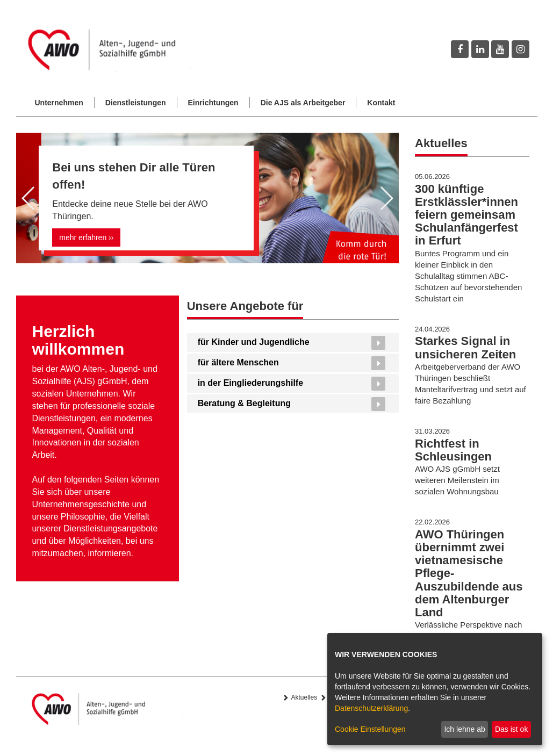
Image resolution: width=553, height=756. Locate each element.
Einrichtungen (213, 103)
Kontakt (381, 103)
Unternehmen (59, 103)
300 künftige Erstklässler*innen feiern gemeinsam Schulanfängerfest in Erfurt (466, 215)
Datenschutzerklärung (371, 708)
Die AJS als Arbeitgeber (303, 103)
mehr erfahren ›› (86, 237)
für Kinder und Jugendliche (254, 342)
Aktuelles (304, 697)
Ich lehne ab (464, 729)
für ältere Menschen (238, 362)
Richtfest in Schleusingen (453, 450)
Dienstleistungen (136, 103)
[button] (29, 198)
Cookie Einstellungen (370, 729)
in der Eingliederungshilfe (250, 383)
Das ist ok (511, 729)
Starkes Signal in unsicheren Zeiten (465, 347)
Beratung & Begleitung (244, 403)
